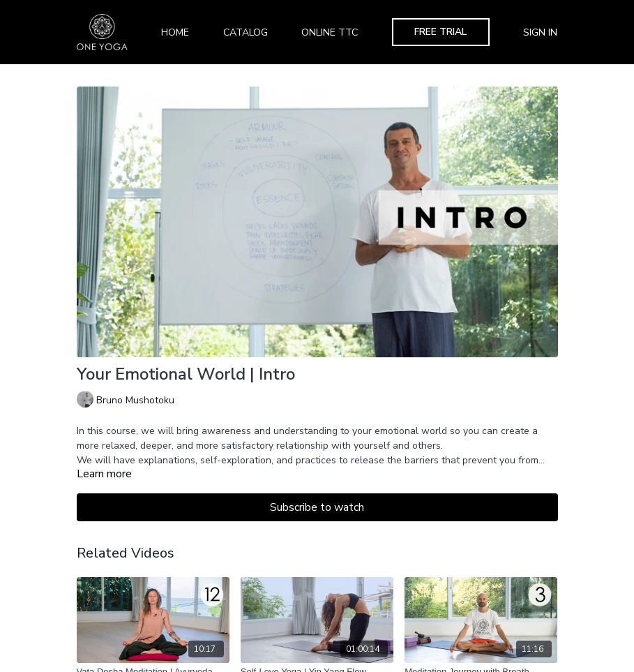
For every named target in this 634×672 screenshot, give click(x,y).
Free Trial (440, 32)
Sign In (540, 32)
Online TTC (330, 32)
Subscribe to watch (317, 507)
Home (175, 32)
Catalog (246, 32)
